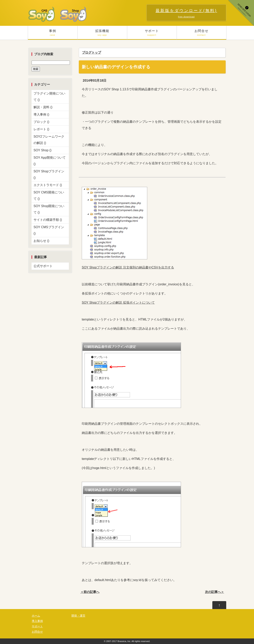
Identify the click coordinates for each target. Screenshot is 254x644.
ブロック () (41, 122)
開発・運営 (78, 616)
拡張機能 (102, 34)
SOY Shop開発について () (49, 209)
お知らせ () (41, 241)
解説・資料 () (43, 107)
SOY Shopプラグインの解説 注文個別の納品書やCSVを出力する (128, 267)
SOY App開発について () (50, 161)
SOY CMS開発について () (49, 196)
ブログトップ (91, 53)
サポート (152, 34)
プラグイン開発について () (49, 97)
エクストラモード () (48, 185)
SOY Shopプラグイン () (49, 174)
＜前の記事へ (90, 592)
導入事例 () (41, 114)
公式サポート (43, 266)
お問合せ (202, 34)
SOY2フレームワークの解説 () (49, 140)
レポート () (41, 129)
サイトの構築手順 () (48, 220)
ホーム (36, 616)
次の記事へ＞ (215, 592)
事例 (53, 34)
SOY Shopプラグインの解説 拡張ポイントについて (118, 303)
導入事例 (37, 621)
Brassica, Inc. (124, 641)
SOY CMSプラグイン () (49, 230)
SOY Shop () (42, 150)
